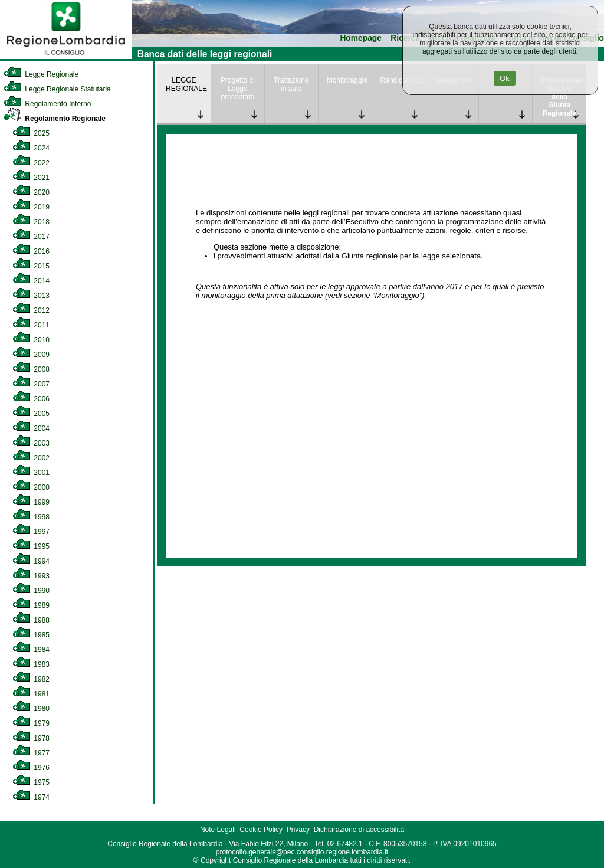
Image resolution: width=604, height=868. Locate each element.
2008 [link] (31, 369)
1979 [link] (31, 723)
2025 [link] (31, 133)
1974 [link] (31, 797)
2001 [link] (31, 473)
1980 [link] (31, 709)
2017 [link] (31, 237)
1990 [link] (31, 591)
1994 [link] (31, 561)
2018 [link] (31, 222)
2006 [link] (31, 399)
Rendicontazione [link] (403, 80)
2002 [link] (31, 458)
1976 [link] (31, 768)
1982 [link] (31, 679)
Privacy (298, 830)
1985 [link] (31, 635)
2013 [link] (31, 296)
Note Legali (218, 830)
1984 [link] (31, 650)
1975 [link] (31, 782)
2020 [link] (31, 192)
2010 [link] (31, 340)
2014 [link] (31, 281)
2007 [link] (31, 384)
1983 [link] (31, 664)
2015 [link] (31, 266)
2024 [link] (31, 148)
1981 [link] (31, 694)
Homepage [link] (361, 38)
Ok (505, 78)
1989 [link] (31, 605)
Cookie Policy (261, 830)
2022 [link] (31, 163)
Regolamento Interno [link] (47, 104)
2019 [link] (31, 207)
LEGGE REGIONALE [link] (186, 84)
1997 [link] (31, 532)
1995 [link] (31, 546)
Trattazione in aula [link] (291, 84)
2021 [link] (31, 178)
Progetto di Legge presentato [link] (238, 89)
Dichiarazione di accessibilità (359, 830)
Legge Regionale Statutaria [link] (57, 89)
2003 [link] (31, 443)
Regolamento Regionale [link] (55, 119)
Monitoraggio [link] (347, 80)
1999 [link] (31, 502)
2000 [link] (31, 487)
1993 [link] (31, 576)
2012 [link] (31, 310)
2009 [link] (31, 355)
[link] (66, 57)
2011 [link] (31, 325)
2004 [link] (31, 428)
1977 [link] (31, 753)
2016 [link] (31, 251)
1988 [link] (31, 620)
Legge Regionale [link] (41, 74)
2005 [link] (31, 414)
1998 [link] (31, 517)
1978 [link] (31, 738)
